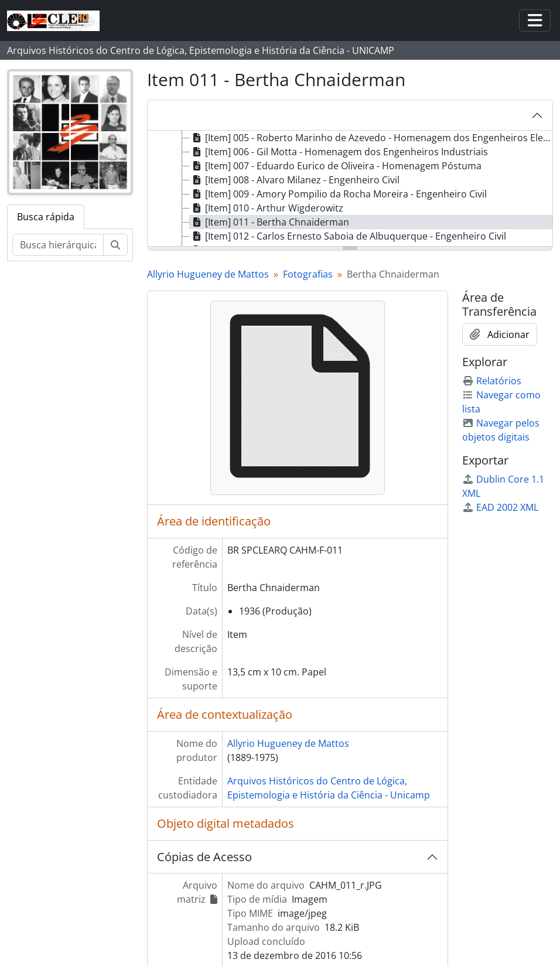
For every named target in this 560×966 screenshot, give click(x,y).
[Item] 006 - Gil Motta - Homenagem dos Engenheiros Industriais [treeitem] (339, 152)
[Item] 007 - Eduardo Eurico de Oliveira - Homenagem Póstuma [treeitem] (336, 166)
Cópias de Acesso (204, 857)
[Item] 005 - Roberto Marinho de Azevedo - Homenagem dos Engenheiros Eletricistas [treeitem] (371, 138)
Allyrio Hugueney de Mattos (208, 274)
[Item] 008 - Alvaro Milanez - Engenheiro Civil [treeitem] (295, 180)
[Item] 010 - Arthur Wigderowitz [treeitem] (267, 208)
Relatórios (492, 381)
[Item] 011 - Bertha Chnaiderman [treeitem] (269, 222)
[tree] (350, 189)
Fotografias (308, 274)
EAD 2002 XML (500, 507)
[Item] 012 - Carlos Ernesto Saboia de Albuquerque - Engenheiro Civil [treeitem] (348, 236)
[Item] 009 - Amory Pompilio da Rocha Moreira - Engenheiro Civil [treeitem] (338, 194)
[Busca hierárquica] (58, 245)
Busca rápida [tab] (46, 217)
